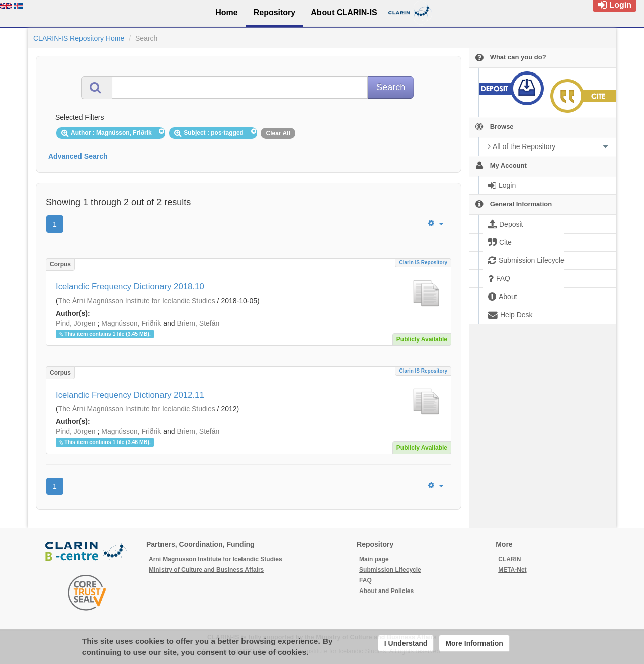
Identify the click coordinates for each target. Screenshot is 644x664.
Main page (374, 559)
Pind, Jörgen (76, 323)
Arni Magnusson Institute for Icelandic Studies (216, 559)
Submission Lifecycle (390, 570)
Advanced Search (78, 156)
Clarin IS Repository (423, 263)
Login (615, 5)
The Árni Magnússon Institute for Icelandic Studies (137, 301)
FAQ (366, 580)
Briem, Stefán (198, 323)
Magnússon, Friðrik (131, 323)
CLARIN (509, 559)
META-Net (512, 570)
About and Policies (386, 591)
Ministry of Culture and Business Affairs (206, 570)
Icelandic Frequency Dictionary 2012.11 (130, 395)
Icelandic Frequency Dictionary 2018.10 (130, 287)
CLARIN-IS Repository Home (79, 38)
